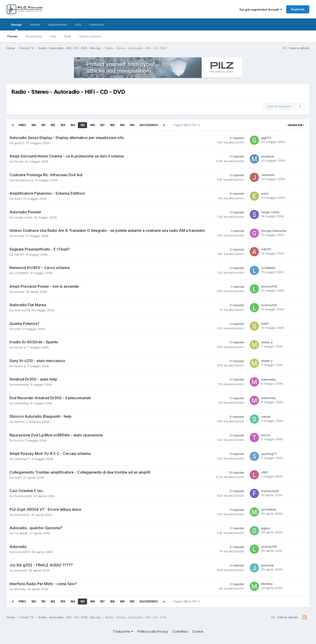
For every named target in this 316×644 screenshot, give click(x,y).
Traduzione (123, 631)
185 (82, 125)
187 (102, 125)
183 (63, 125)
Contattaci (180, 631)
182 (53, 125)
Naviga (16, 27)
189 (122, 125)
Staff (68, 36)
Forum (12, 36)
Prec (22, 125)
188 (112, 125)
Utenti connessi (90, 36)
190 (132, 125)
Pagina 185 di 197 (187, 125)
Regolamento (58, 24)
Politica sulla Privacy (153, 631)
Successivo (149, 125)
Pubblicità (96, 24)
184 (73, 125)
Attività (35, 24)
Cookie (198, 631)
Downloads (34, 36)
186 (92, 125)
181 (43, 125)
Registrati (298, 9)
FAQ (53, 36)
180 (34, 125)
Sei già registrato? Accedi (261, 9)
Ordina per (296, 125)
